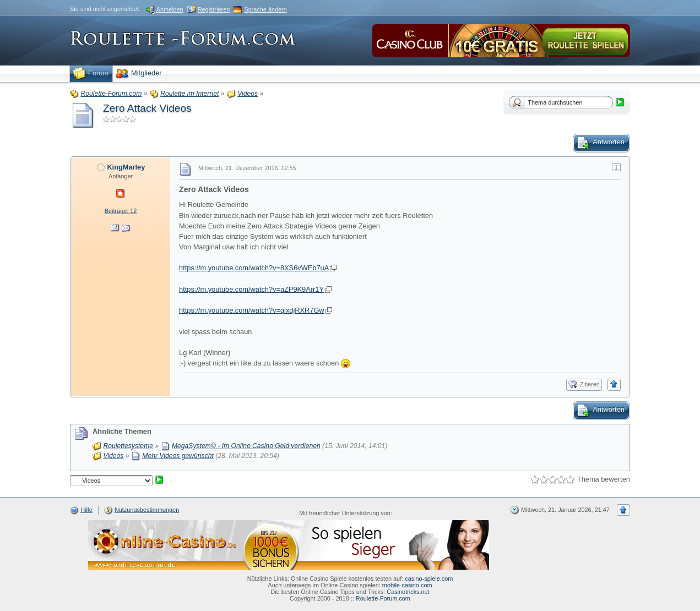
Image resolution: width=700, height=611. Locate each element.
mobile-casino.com (407, 585)
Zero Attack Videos (147, 108)
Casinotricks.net (408, 592)
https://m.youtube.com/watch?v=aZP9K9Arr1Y (251, 289)
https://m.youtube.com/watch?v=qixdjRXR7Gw (252, 310)
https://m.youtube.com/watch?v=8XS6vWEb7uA (254, 268)
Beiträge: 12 (121, 211)
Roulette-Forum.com (383, 598)
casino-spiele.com (429, 579)
